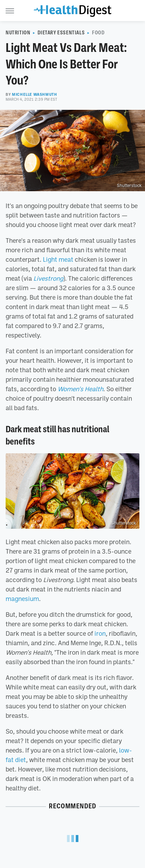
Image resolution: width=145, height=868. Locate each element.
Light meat (58, 259)
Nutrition (18, 33)
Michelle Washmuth (34, 94)
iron (100, 633)
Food (98, 33)
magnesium (22, 599)
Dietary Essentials (61, 33)
